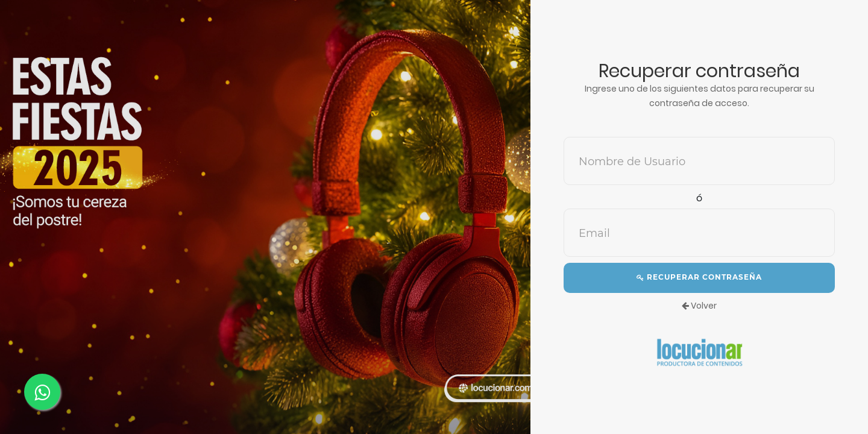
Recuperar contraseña (699, 277)
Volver (699, 306)
